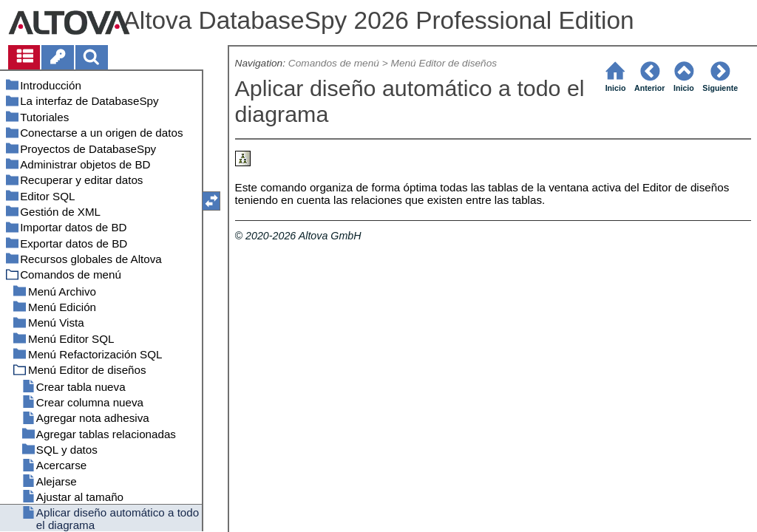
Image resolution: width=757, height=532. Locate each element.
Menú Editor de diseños (444, 63)
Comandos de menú (334, 63)
